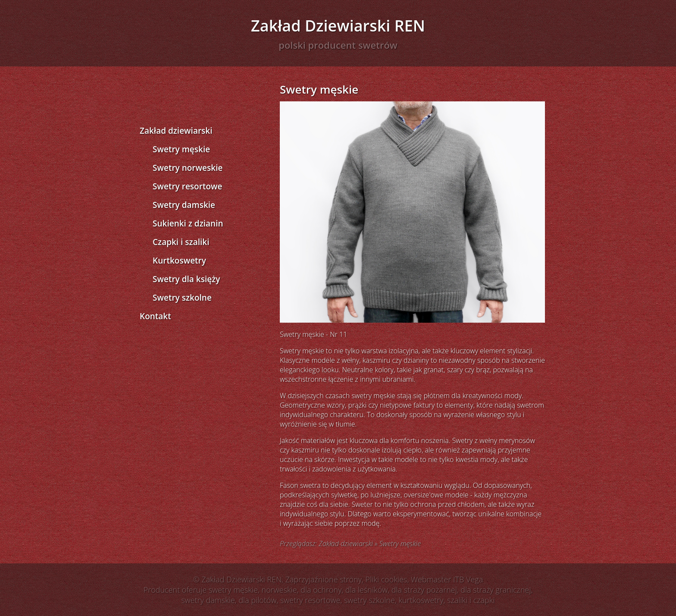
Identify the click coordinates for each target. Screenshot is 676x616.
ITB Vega (468, 579)
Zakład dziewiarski (176, 131)
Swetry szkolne (182, 298)
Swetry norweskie (188, 168)
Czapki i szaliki (181, 242)
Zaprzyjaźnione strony (324, 579)
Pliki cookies (387, 579)
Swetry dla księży (186, 279)
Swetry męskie (181, 149)
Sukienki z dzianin (188, 223)
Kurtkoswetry (179, 261)
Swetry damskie (184, 205)
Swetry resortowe (187, 186)
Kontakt (155, 316)
